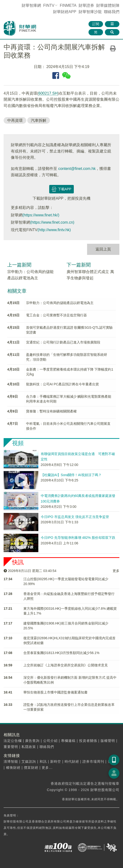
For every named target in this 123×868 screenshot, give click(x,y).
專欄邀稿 (68, 741)
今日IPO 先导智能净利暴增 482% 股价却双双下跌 (78, 538)
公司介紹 (50, 741)
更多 (116, 571)
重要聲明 (11, 747)
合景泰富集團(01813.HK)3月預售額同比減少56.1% (61, 653)
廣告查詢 (32, 741)
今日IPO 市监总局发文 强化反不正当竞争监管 (75, 517)
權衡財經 (13, 768)
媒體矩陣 (108, 5)
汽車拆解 (39, 120)
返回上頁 (103, 249)
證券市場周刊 (93, 761)
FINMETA (68, 5)
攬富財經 (31, 768)
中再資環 (15, 120)
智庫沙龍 (90, 12)
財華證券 (86, 5)
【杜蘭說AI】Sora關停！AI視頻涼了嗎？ (71, 475)
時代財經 (72, 761)
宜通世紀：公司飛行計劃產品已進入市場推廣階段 (63, 342)
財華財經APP (65, 12)
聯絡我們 (112, 12)
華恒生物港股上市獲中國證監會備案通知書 (55, 692)
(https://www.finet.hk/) (41, 215)
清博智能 (11, 761)
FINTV (49, 5)
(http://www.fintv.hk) (54, 230)
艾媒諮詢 (29, 761)
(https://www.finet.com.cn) (52, 222)
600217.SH (48, 93)
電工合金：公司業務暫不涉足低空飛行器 (56, 315)
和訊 (43, 761)
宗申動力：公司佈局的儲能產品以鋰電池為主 (60, 303)
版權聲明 (108, 741)
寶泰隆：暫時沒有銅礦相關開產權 (51, 411)
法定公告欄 (13, 741)
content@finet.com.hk (77, 169)
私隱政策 (29, 747)
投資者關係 (88, 741)
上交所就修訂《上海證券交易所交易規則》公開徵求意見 (66, 665)
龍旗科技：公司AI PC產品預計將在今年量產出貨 (63, 384)
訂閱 (96, 24)
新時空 (56, 761)
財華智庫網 (31, 5)
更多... (47, 768)
